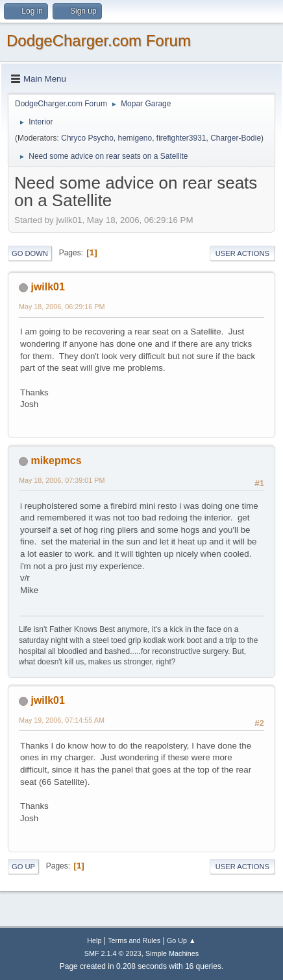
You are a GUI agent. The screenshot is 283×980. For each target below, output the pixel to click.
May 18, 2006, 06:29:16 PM (62, 307)
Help (94, 940)
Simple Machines (172, 953)
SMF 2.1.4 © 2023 (113, 953)
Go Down (30, 253)
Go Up (23, 867)
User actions (242, 253)
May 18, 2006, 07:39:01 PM (62, 480)
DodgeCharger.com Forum (99, 41)
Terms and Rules (134, 940)
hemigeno (135, 138)
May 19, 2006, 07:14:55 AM (62, 720)
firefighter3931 (181, 138)
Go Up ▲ (181, 940)
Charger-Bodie (236, 138)
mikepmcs (56, 461)
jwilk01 (47, 287)
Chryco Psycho (87, 138)
